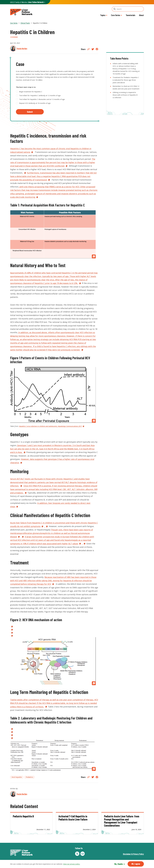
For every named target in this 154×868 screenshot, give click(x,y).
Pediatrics (29, 777)
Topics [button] (103, 15)
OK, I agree (136, 864)
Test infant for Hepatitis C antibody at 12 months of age (40, 95)
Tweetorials (131, 15)
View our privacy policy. (72, 864)
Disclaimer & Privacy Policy (133, 854)
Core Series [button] (116, 15)
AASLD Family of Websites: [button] (27, 2)
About (141, 15)
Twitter (93, 49)
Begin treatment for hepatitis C (31, 92)
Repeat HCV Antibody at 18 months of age (35, 103)
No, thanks (119, 864)
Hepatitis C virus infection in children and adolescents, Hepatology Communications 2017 (50, 426)
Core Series (14, 23)
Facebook (97, 49)
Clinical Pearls (25, 23)
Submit (30, 112)
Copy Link (88, 49)
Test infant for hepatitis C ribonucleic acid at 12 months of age (42, 99)
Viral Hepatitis (17, 777)
